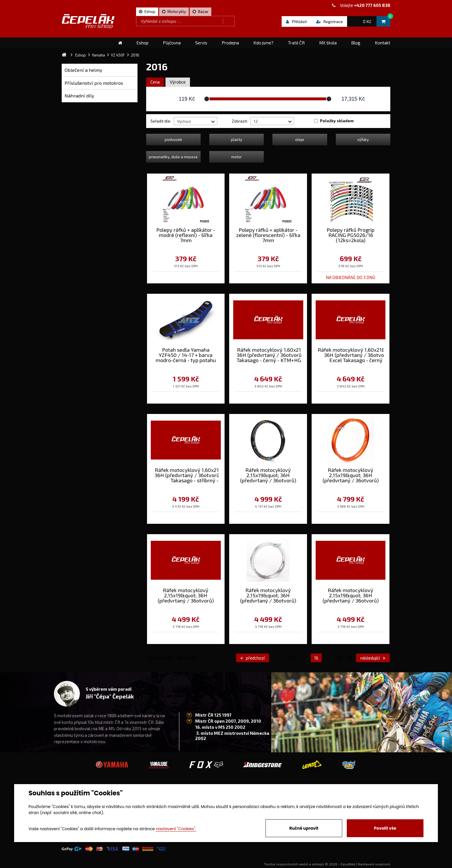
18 (339, 658)
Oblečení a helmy (83, 70)
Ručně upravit (304, 828)
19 (350, 658)
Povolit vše (385, 828)
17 (328, 658)
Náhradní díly (79, 96)
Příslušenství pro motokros (94, 83)
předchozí (253, 658)
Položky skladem (337, 121)
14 (293, 658)
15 (305, 658)
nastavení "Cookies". (176, 829)
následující (373, 658)
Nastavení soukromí (374, 864)
